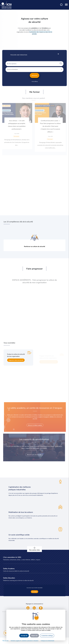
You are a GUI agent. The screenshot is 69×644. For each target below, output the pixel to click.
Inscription (34, 592)
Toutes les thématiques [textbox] (12, 69)
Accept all (24, 636)
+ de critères (34, 81)
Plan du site (5, 641)
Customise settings (47, 636)
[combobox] (35, 70)
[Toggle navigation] (66, 5)
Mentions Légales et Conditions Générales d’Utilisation (25, 641)
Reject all (34, 636)
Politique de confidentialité (47, 641)
